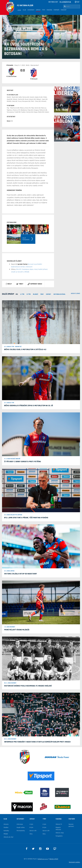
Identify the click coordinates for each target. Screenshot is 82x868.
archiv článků (75, 293)
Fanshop (64, 10)
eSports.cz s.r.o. (43, 859)
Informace (20, 824)
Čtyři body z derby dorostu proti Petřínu (23, 462)
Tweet (20, 284)
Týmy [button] (44, 10)
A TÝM (22, 294)
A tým (31, 824)
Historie (6, 824)
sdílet (9, 284)
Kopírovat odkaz (35, 284)
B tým (31, 827)
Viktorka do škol (8, 837)
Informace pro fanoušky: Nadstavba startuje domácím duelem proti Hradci (37, 742)
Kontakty (6, 831)
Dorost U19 (33, 831)
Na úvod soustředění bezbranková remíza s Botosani (26, 49)
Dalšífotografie (26, 239)
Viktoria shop (60, 833)
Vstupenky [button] (31, 10)
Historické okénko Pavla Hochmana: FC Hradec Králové (28, 686)
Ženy (42, 294)
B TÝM (29, 294)
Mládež (6, 834)
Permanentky (21, 831)
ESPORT (49, 294)
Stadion (6, 827)
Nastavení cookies (74, 862)
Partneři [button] (56, 10)
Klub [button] (24, 10)
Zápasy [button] (38, 10)
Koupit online (21, 827)
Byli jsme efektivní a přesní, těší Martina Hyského (26, 518)
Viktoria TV (59, 824)
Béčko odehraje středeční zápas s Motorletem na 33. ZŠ (29, 406)
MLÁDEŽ (36, 294)
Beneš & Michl (54, 859)
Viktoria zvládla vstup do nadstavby (21, 574)
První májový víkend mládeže (17, 630)
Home (19, 10)
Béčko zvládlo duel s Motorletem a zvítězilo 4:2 (25, 349)
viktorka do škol (59, 294)
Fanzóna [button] (49, 10)
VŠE (17, 294)
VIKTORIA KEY (53, 2)
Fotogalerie (59, 836)
